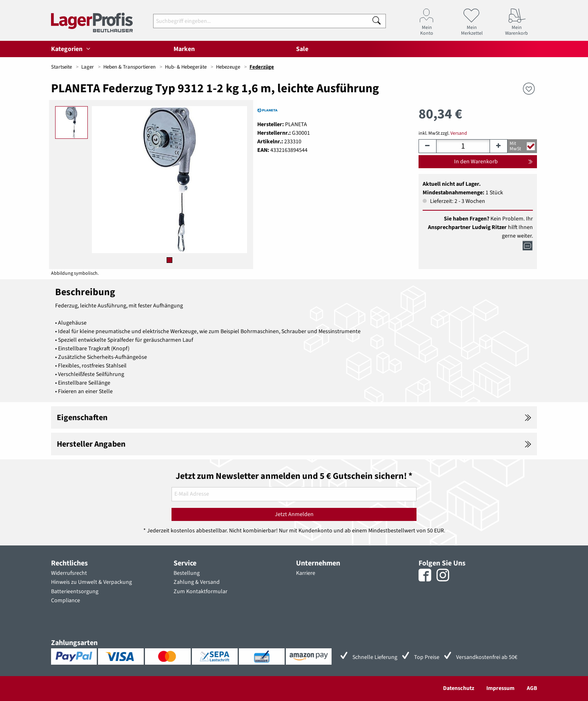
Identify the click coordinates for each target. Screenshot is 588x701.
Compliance (66, 601)
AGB (532, 688)
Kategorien (72, 49)
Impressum (500, 688)
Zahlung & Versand (197, 582)
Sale (302, 49)
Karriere (306, 573)
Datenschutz (459, 688)
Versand (459, 133)
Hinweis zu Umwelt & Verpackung (91, 582)
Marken (184, 49)
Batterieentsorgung (75, 592)
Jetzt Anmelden (294, 514)
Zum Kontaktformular (200, 592)
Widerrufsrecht (69, 573)
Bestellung (187, 573)
